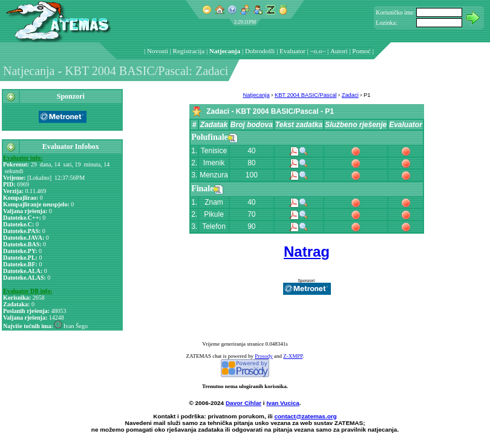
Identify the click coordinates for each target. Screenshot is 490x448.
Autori (339, 51)
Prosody (264, 356)
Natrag (307, 252)
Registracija (189, 51)
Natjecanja (225, 51)
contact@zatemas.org (306, 416)
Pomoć (361, 51)
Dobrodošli (260, 51)
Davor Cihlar (243, 403)
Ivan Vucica (283, 403)
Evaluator (292, 51)
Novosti (158, 51)
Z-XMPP (293, 356)
